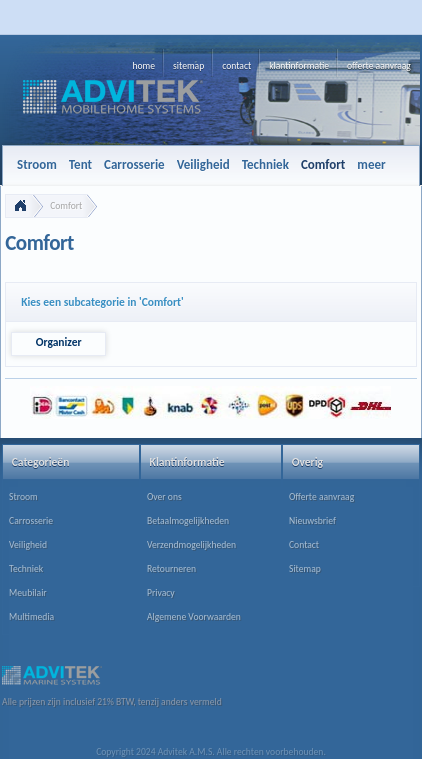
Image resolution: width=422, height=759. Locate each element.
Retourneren (171, 569)
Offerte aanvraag (321, 497)
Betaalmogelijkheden (188, 521)
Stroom (23, 497)
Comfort (66, 206)
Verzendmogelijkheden (191, 545)
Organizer (59, 342)
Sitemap (305, 569)
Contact (304, 545)
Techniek (26, 569)
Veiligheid (28, 545)
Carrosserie (31, 521)
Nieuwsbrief (312, 521)
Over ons (164, 497)
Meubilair (28, 593)
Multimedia (31, 617)
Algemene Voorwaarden (194, 617)
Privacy (161, 593)
